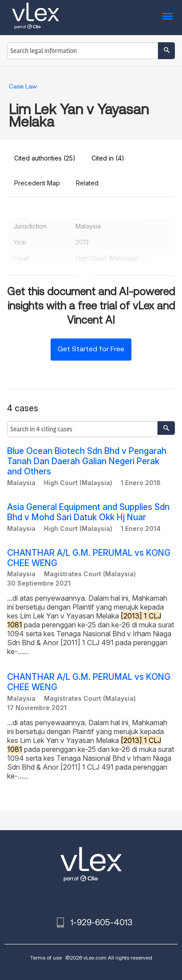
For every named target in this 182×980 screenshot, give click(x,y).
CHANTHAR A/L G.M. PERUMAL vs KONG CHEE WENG (89, 558)
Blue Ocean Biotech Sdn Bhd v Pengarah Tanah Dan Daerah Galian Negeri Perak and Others (87, 461)
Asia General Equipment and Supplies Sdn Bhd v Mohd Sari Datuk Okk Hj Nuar (88, 512)
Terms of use (46, 958)
